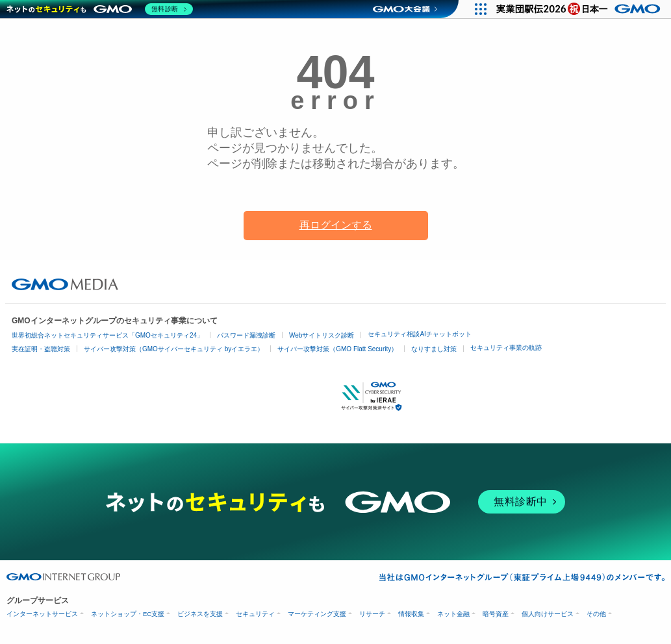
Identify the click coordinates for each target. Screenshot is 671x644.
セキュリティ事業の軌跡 (506, 348)
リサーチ (372, 614)
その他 (596, 614)
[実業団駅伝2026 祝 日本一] (580, 9)
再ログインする (336, 225)
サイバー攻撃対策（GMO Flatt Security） (337, 349)
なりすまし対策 (434, 349)
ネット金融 (453, 614)
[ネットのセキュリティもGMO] (100, 9)
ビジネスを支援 (200, 614)
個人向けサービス (548, 614)
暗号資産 (496, 614)
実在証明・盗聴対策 (41, 349)
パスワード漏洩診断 (246, 336)
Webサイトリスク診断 (322, 336)
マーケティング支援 (317, 614)
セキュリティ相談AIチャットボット (419, 334)
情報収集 (411, 614)
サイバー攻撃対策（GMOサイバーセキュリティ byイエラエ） (174, 349)
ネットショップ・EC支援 (128, 614)
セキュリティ (255, 614)
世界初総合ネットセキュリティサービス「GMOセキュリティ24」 (108, 336)
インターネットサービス (42, 614)
